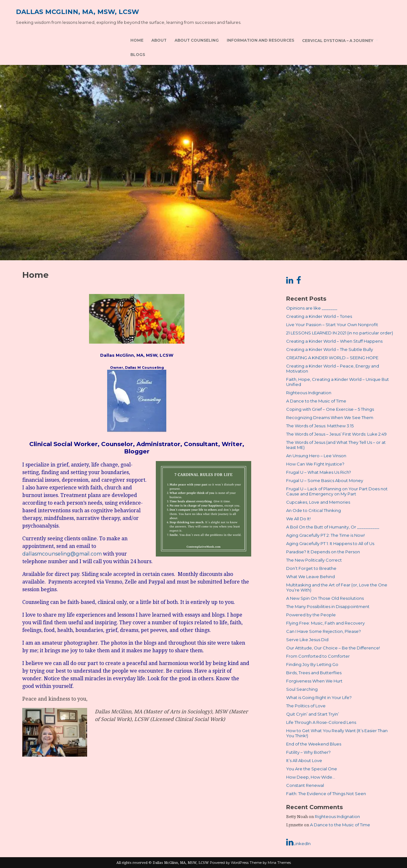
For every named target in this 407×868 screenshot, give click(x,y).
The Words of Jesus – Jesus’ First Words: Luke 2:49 (336, 434)
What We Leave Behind (310, 577)
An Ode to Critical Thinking (314, 510)
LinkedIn (298, 842)
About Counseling (197, 40)
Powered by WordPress (229, 863)
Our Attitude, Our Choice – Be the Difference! (333, 648)
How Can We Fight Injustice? (315, 464)
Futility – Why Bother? (308, 752)
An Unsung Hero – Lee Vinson (316, 456)
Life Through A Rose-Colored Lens (321, 722)
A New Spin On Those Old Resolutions (325, 598)
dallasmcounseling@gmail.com (62, 554)
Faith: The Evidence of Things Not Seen (326, 794)
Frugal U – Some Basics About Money (325, 480)
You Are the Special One (312, 769)
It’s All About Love (304, 760)
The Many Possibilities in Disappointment (328, 606)
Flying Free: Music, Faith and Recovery (325, 623)
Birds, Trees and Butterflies (314, 673)
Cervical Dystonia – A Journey (338, 41)
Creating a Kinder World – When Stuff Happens (334, 341)
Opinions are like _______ (312, 308)
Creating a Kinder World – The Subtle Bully (330, 349)
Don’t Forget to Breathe (311, 568)
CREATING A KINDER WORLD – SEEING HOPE (332, 358)
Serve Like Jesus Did (307, 640)
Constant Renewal (305, 785)
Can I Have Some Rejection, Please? (324, 631)
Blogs (138, 55)
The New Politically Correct (314, 560)
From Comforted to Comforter (318, 656)
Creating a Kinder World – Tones (319, 316)
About (159, 40)
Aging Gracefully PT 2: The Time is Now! (325, 535)
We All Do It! (298, 519)
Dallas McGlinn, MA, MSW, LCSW (77, 12)
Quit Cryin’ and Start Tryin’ (313, 714)
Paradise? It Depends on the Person (323, 552)
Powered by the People (311, 615)
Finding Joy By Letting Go (312, 664)
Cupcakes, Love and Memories (318, 502)
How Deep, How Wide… (311, 777)
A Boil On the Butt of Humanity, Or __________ (333, 527)
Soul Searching (302, 689)
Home (137, 40)
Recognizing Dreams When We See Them (330, 417)
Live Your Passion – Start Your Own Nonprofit (332, 325)
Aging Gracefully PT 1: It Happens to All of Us (330, 543)
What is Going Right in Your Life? (319, 697)
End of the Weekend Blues (314, 744)
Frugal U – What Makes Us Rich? (319, 472)
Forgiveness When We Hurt (314, 681)
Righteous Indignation (309, 393)
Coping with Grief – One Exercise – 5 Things (330, 409)
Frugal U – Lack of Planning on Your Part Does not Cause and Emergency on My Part (337, 491)
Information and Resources (260, 40)
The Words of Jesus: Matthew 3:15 (320, 426)
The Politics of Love (306, 706)
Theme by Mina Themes (270, 863)
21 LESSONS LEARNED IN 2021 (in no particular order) (340, 333)
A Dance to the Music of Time (316, 401)
